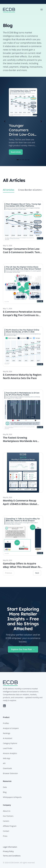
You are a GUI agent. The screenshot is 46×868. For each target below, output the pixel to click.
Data (5, 787)
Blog (5, 792)
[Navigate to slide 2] (20, 160)
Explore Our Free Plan (23, 649)
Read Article (16, 152)
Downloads (7, 768)
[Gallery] (23, 121)
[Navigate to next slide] (41, 121)
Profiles (6, 723)
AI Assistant (8, 738)
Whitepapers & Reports (12, 797)
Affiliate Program (10, 826)
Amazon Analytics (10, 753)
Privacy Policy (8, 851)
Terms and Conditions (12, 856)
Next (37, 573)
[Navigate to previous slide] (5, 121)
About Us (7, 811)
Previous (8, 573)
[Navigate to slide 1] (18, 160)
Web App (7, 758)
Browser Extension (10, 773)
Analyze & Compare (11, 728)
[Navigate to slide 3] (23, 160)
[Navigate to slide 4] (26, 160)
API (4, 763)
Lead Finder (8, 748)
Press (5, 836)
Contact (6, 831)
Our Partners (8, 816)
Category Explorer (10, 743)
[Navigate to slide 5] (28, 160)
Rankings (7, 733)
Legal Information (10, 847)
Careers (6, 821)
